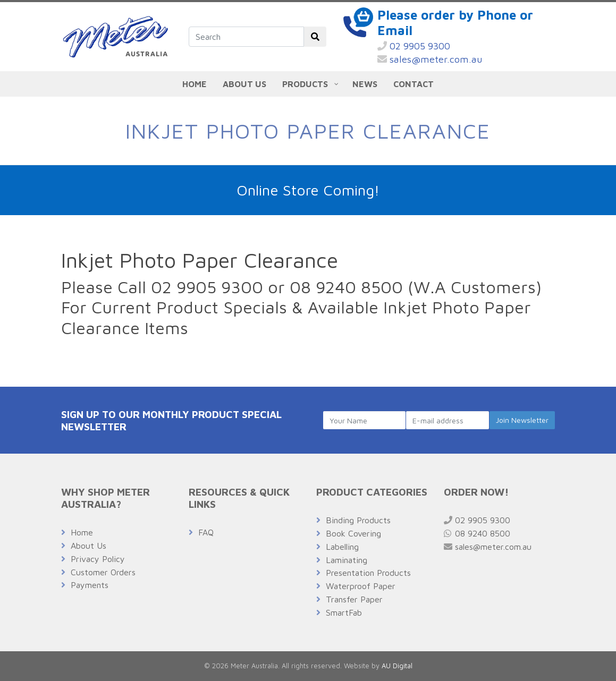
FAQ (206, 532)
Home (82, 532)
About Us (88, 546)
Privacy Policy (98, 559)
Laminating (347, 560)
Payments (90, 585)
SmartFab (344, 612)
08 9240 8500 (477, 533)
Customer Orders (103, 572)
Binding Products (358, 520)
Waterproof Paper (361, 586)
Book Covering (353, 533)
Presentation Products (368, 573)
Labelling (342, 547)
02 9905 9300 (414, 46)
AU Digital (397, 666)
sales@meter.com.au (430, 59)
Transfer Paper (354, 599)
